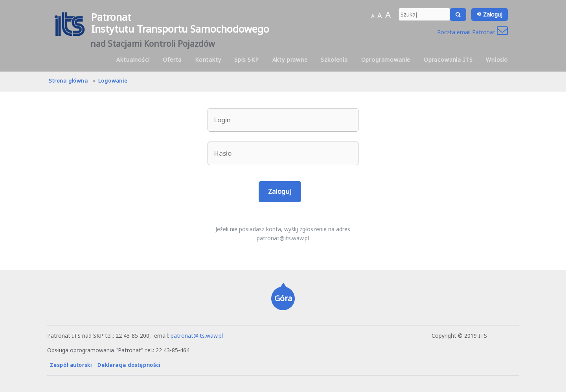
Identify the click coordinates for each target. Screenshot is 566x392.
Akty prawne (290, 60)
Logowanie (113, 81)
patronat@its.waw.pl (197, 336)
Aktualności (133, 60)
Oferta (172, 60)
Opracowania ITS (448, 60)
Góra (283, 298)
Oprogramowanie (386, 60)
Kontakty (208, 60)
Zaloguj (493, 14)
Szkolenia (334, 60)
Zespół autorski (71, 365)
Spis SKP (247, 60)
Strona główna (68, 81)
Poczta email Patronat (472, 32)
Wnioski (497, 60)
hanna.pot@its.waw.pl (402, 336)
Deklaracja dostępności (129, 365)
